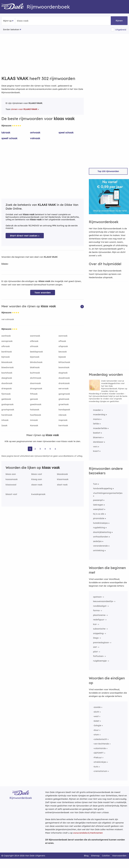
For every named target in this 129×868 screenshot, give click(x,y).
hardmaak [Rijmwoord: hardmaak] (7, 415)
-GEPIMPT (98, 753)
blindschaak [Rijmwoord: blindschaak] (36, 362)
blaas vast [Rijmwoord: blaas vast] (37, 474)
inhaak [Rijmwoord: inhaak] (5, 420)
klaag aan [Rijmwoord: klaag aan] (37, 479)
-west (96, 716)
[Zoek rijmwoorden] (31, 21)
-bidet (96, 721)
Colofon (106, 856)
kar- (95, 624)
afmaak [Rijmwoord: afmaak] (34, 346)
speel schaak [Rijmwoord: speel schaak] (66, 132)
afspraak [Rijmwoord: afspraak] (63, 346)
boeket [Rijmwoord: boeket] (97, 433)
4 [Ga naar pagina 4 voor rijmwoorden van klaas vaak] (45, 449)
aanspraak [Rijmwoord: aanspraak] (7, 341)
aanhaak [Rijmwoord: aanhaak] (6, 336)
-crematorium (100, 771)
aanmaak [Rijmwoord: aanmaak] (35, 336)
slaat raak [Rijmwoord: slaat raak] (62, 485)
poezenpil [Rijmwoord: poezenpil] (98, 500)
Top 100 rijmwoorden (108, 171)
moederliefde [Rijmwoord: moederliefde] (100, 428)
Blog (86, 856)
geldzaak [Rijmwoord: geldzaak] (6, 399)
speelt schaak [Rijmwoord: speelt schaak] (9, 138)
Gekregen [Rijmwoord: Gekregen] (98, 505)
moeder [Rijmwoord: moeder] (97, 410)
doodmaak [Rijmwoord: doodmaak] (64, 378)
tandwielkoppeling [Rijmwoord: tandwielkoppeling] (103, 488)
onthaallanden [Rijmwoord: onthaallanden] (101, 537)
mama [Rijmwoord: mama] (96, 419)
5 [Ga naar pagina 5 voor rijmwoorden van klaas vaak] (50, 449)
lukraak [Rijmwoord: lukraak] (6, 132)
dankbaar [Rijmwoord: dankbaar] (98, 442)
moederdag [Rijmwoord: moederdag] (99, 414)
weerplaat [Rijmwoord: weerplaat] (98, 509)
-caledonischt (100, 739)
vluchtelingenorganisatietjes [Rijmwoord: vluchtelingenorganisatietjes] (108, 493)
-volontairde (99, 748)
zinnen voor (24, 109)
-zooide (97, 707)
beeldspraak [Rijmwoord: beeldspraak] (36, 352)
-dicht (96, 712)
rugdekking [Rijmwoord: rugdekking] (99, 527)
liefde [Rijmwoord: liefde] (96, 424)
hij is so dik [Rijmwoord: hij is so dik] (99, 514)
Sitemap (95, 856)
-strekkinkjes (100, 762)
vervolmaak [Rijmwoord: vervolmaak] (8, 319)
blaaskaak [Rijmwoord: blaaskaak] (7, 362)
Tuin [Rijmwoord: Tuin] (95, 484)
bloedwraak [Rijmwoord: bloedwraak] (8, 367)
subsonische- (100, 629)
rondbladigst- (100, 606)
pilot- (96, 652)
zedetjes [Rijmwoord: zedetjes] (97, 541)
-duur (96, 730)
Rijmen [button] (119, 21)
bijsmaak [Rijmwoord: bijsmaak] (35, 357)
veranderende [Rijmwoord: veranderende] (100, 546)
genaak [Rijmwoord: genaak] (34, 399)
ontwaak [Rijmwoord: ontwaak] (35, 132)
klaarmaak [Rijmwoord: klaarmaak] (63, 479)
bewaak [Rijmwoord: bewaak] (63, 352)
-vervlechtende (101, 744)
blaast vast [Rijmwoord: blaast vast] (11, 494)
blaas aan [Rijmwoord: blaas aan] (11, 474)
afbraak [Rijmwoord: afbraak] (34, 341)
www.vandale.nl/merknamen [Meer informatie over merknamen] (88, 833)
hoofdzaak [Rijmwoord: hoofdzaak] (36, 415)
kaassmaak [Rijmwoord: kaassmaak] (12, 479)
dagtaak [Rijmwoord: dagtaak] (63, 373)
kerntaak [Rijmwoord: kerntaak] (63, 425)
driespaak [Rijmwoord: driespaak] (7, 388)
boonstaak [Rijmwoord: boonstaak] (64, 367)
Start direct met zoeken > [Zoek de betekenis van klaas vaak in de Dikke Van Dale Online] (25, 236)
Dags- (96, 638)
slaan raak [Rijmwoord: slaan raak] (37, 485)
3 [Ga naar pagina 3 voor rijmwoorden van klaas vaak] (40, 449)
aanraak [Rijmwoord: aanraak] (63, 336)
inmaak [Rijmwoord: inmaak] (34, 420)
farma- (97, 610)
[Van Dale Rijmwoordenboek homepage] (14, 7)
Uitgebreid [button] (121, 30)
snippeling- (99, 633)
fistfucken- (99, 656)
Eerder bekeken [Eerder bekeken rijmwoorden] (11, 29)
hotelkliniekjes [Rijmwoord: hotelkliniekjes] (100, 523)
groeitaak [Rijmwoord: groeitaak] (64, 404)
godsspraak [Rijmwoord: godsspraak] (8, 404)
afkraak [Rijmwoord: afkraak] (6, 346)
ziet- (95, 647)
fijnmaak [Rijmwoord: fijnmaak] (6, 394)
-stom (96, 735)
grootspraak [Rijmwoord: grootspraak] (8, 410)
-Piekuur (97, 757)
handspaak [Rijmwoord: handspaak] (64, 410)
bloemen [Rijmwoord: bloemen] (97, 437)
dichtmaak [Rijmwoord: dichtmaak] (36, 378)
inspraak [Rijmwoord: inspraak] (63, 420)
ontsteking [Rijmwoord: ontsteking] (99, 550)
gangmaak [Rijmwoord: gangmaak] (64, 394)
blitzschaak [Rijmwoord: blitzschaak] (64, 362)
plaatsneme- (100, 615)
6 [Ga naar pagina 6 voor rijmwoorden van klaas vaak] (55, 449)
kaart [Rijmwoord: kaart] (96, 451)
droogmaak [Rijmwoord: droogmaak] (36, 388)
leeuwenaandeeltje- (103, 601)
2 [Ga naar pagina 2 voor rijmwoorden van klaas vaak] (35, 449)
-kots (96, 767)
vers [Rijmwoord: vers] (95, 447)
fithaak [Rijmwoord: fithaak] (34, 394)
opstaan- (98, 597)
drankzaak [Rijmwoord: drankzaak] (64, 383)
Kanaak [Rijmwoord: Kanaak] (34, 425)
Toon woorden (43, 293)
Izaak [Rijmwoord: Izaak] (4, 425)
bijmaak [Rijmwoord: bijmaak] (6, 357)
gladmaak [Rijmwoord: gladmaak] (64, 399)
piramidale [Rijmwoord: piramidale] (99, 518)
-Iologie (97, 725)
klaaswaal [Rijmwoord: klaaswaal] (11, 485)
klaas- (5, 264)
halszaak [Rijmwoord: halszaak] (35, 410)
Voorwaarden (119, 856)
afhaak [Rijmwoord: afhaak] (62, 341)
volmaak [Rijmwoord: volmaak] (35, 138)
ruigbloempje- (100, 661)
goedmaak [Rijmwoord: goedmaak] (36, 404)
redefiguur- (99, 620)
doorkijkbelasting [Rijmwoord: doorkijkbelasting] (102, 532)
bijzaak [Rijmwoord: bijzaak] (62, 357)
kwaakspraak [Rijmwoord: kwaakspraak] (38, 494)
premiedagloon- (101, 642)
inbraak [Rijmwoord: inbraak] (63, 415)
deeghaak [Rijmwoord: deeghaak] (7, 378)
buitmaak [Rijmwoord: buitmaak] (35, 373)
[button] (82, 306)
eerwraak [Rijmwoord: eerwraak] (64, 388)
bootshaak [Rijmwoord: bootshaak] (7, 373)
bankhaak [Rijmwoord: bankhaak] (7, 352)
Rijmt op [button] (7, 21)
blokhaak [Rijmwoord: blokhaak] (35, 367)
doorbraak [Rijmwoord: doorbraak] (7, 383)
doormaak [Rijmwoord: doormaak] (35, 383)
